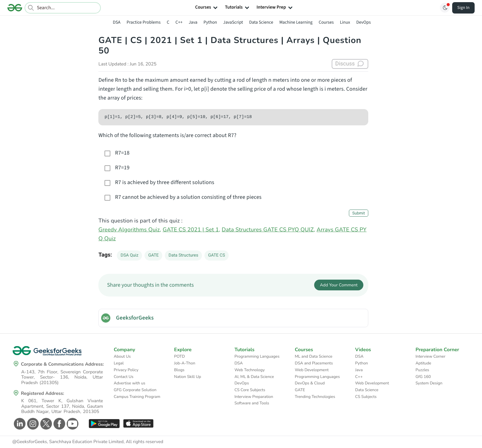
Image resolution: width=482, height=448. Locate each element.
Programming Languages (257, 356)
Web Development (312, 370)
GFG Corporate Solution (135, 390)
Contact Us (124, 377)
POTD (179, 356)
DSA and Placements (314, 363)
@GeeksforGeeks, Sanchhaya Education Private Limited (68, 442)
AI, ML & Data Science (254, 377)
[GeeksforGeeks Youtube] (72, 424)
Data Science (261, 22)
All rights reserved (144, 442)
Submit (359, 213)
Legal (119, 363)
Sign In (464, 8)
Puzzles (422, 370)
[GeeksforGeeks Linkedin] (19, 424)
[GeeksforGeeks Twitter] (45, 424)
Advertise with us (130, 383)
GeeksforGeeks (135, 318)
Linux (345, 22)
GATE (153, 255)
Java (193, 22)
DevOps (363, 22)
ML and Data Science (314, 356)
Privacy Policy (126, 370)
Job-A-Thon (185, 363)
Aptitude (423, 363)
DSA (117, 22)
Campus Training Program (137, 397)
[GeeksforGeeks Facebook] (59, 424)
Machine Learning (296, 22)
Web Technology (250, 370)
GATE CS (217, 255)
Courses (326, 22)
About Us (122, 356)
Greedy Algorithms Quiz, (130, 230)
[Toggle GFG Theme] (445, 8)
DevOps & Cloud (310, 383)
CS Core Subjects (250, 390)
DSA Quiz (129, 255)
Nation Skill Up (188, 377)
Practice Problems (144, 22)
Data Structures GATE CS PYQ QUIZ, (268, 230)
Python (210, 22)
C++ (179, 22)
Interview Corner (431, 356)
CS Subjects (366, 397)
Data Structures (183, 255)
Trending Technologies (315, 397)
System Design (429, 383)
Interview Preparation (254, 397)
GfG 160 (423, 377)
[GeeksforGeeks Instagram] (32, 424)
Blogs (179, 370)
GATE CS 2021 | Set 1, (191, 230)
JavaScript (233, 22)
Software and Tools (252, 403)
